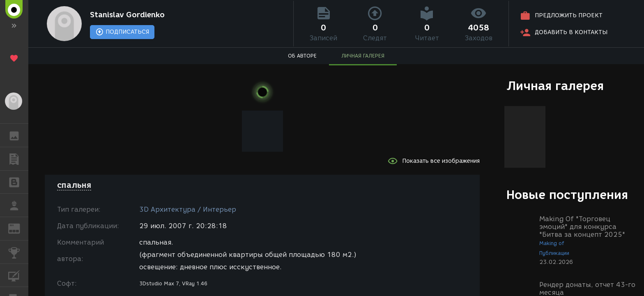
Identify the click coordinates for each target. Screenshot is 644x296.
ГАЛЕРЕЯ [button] (18, 135)
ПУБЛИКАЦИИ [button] (18, 159)
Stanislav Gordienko (127, 15)
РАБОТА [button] (18, 205)
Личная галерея (555, 86)
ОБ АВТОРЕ (302, 56)
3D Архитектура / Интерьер (188, 209)
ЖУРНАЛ (18, 228)
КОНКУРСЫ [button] (18, 252)
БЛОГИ (18, 182)
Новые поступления (567, 195)
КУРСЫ (18, 275)
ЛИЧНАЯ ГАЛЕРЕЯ (363, 56)
